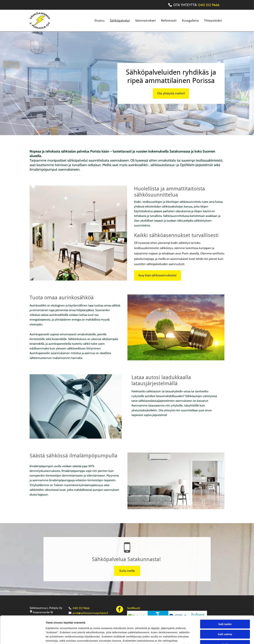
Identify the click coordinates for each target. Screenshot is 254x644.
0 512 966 (210, 5)
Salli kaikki (225, 598)
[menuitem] (100, 21)
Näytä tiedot (186, 637)
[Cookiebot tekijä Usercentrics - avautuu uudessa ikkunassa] (23, 637)
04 (200, 5)
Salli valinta (225, 608)
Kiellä (225, 619)
